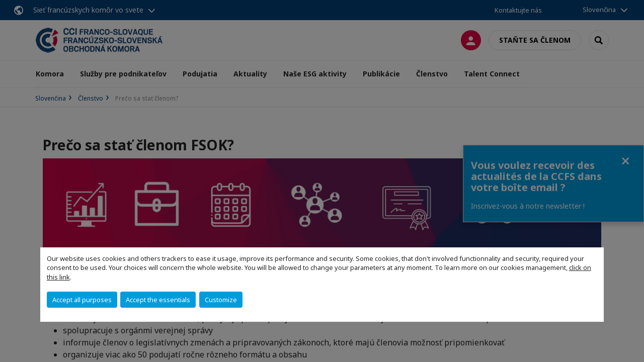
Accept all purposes (82, 300)
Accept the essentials (158, 300)
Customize (221, 300)
